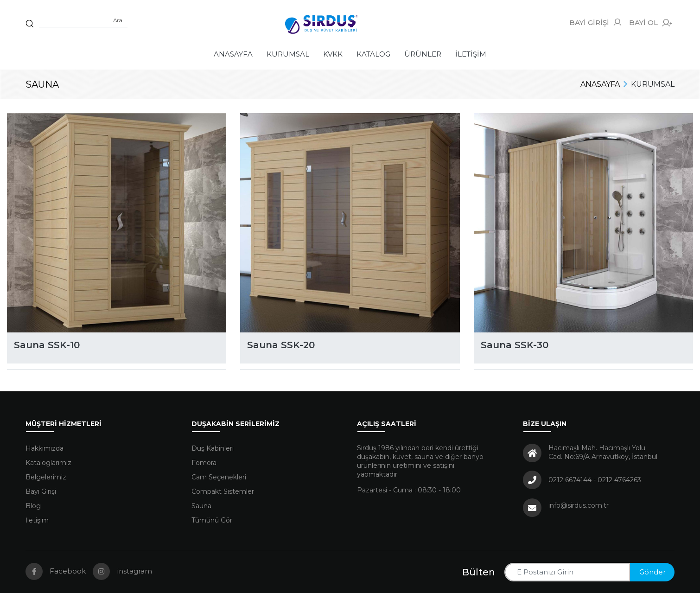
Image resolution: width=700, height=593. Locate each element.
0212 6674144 (570, 480)
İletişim (471, 54)
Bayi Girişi (41, 491)
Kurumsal (288, 54)
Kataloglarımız (48, 463)
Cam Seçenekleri (219, 477)
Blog (33, 506)
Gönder (652, 572)
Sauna (201, 506)
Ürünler (423, 54)
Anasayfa (233, 54)
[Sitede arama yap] (83, 20)
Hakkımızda (45, 448)
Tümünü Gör (212, 520)
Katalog (373, 54)
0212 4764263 (619, 480)
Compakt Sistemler (223, 491)
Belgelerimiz (46, 477)
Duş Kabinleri (213, 448)
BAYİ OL (651, 23)
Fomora (204, 463)
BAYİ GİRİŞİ (596, 22)
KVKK (333, 54)
